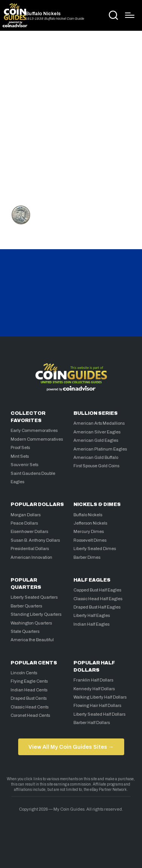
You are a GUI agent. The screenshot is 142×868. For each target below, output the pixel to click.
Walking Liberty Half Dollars (100, 697)
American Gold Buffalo (96, 457)
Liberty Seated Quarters (34, 597)
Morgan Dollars (26, 515)
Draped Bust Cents (29, 698)
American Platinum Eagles (100, 449)
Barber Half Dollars (92, 723)
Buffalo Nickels (43, 14)
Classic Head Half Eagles (98, 599)
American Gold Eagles (96, 440)
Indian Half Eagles (91, 624)
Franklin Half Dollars (93, 680)
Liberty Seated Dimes (95, 549)
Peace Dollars (24, 523)
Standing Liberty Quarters (36, 614)
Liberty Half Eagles (92, 615)
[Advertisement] (71, 116)
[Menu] (130, 15)
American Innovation (31, 557)
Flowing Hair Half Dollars (97, 705)
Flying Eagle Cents (29, 681)
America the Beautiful (32, 640)
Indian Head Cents (29, 690)
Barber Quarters (26, 606)
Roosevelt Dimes (90, 540)
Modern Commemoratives (37, 439)
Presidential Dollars (30, 549)
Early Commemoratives (34, 430)
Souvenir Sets (24, 465)
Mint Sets (20, 456)
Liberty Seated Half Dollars (99, 714)
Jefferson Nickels (90, 523)
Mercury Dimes (89, 531)
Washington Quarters (31, 623)
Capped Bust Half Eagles (97, 590)
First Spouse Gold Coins (96, 466)
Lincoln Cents (24, 673)
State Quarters (25, 631)
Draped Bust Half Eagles (97, 607)
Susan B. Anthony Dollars (35, 540)
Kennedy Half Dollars (94, 689)
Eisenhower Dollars (29, 531)
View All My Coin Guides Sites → (71, 747)
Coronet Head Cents (30, 715)
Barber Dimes (87, 557)
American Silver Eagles (97, 432)
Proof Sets (20, 447)
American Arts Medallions (99, 423)
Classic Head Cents (30, 707)
